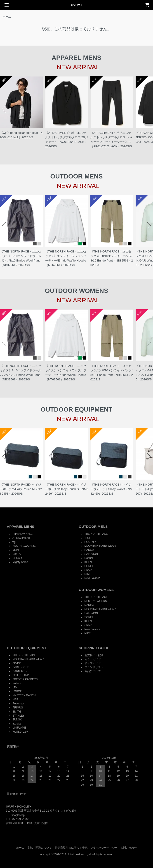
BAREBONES (21, 667)
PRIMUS (18, 708)
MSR (15, 699)
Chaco (88, 570)
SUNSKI (17, 720)
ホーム (7, 17)
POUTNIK (91, 542)
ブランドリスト (94, 667)
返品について (93, 671)
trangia (16, 724)
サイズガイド (93, 663)
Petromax (18, 704)
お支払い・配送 (94, 655)
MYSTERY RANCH (24, 695)
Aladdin (17, 663)
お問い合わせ (129, 848)
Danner (89, 558)
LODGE (17, 691)
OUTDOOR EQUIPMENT (27, 648)
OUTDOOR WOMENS (96, 590)
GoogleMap (15, 815)
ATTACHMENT (21, 538)
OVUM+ (76, 5)
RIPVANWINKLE (22, 534)
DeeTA (16, 554)
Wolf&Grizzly (20, 732)
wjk (14, 542)
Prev (4, 109)
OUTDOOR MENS (93, 527)
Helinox (17, 683)
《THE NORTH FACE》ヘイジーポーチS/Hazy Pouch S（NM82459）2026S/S (67, 489)
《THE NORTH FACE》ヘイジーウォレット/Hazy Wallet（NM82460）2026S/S (111, 489)
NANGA (89, 550)
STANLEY (18, 716)
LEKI (15, 687)
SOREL (89, 566)
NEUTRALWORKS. (24, 546)
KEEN (88, 562)
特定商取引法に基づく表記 (71, 848)
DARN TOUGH (21, 671)
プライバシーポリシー (104, 848)
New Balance (92, 578)
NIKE (88, 574)
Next (149, 109)
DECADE (18, 558)
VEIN (16, 550)
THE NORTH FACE (96, 534)
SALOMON (91, 554)
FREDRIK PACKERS (25, 679)
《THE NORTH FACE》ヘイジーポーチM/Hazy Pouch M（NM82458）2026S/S (21, 489)
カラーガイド (93, 659)
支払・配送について (40, 848)
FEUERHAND (21, 675)
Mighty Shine (20, 562)
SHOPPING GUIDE (94, 648)
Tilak (87, 538)
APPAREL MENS (20, 527)
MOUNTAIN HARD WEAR (100, 546)
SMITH (17, 712)
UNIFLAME (19, 728)
